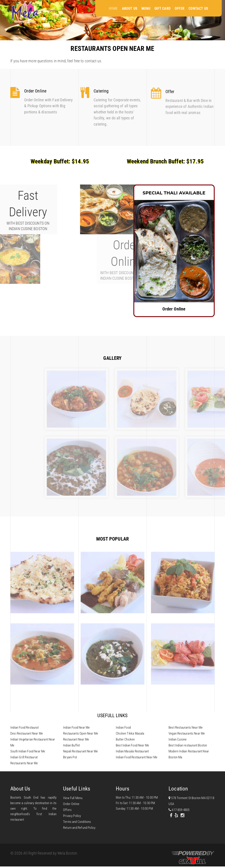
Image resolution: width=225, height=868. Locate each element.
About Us (130, 8)
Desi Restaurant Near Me (27, 733)
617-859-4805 (179, 810)
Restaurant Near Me (76, 739)
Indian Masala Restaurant (132, 751)
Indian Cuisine (178, 739)
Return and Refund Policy (79, 828)
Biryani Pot (70, 757)
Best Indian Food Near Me (132, 745)
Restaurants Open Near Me (81, 733)
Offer (180, 8)
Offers (67, 810)
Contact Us (198, 8)
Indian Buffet (71, 745)
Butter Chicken (125, 739)
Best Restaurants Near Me (186, 728)
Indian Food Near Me (76, 728)
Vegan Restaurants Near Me (187, 733)
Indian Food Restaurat (24, 728)
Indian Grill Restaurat (24, 757)
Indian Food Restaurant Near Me (137, 757)
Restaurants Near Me (24, 763)
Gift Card (162, 8)
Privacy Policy (72, 816)
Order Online (71, 804)
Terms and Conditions (77, 822)
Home (113, 8)
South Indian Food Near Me (28, 751)
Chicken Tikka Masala (130, 733)
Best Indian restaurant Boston (188, 745)
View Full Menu (73, 798)
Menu (146, 8)
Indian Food (123, 728)
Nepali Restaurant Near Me (81, 751)
